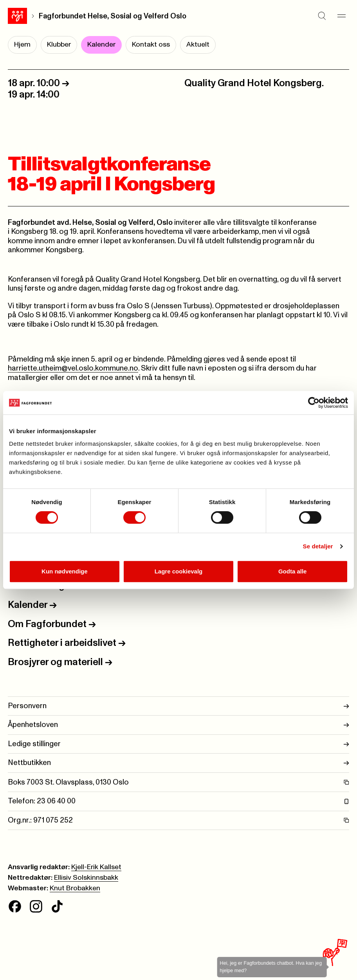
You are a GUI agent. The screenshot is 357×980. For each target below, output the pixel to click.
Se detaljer (318, 546)
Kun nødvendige (65, 571)
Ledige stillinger (178, 744)
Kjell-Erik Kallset (96, 867)
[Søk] (322, 16)
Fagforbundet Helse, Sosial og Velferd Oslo (113, 16)
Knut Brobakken (75, 888)
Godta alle (293, 571)
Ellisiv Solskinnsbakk (86, 878)
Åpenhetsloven (178, 725)
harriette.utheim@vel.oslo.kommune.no (73, 368)
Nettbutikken (178, 763)
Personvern (178, 706)
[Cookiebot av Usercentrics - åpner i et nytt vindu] (314, 403)
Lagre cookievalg (179, 571)
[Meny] (341, 16)
